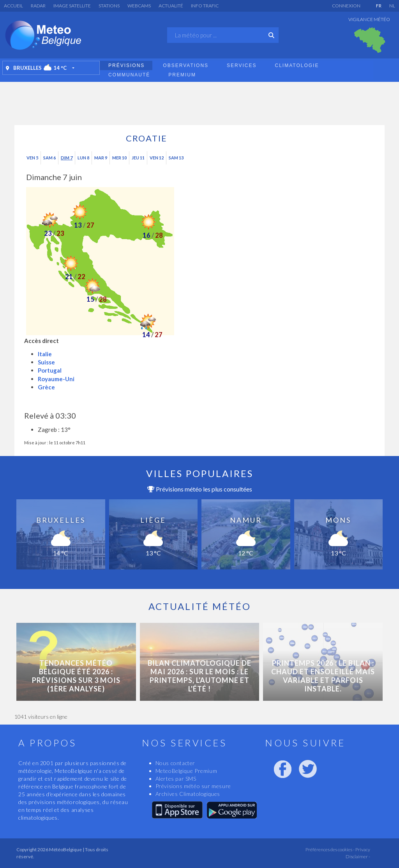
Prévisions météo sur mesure (193, 786)
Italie (45, 354)
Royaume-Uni (56, 379)
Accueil (13, 6)
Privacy (362, 849)
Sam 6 (49, 158)
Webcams (139, 6)
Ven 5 (32, 158)
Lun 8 (83, 158)
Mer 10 (119, 158)
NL (392, 6)
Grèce (46, 387)
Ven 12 (157, 158)
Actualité (171, 6)
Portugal (50, 370)
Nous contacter (175, 763)
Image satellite (72, 6)
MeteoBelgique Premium (186, 771)
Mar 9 (101, 158)
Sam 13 (176, 158)
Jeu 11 (138, 158)
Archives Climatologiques (188, 794)
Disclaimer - (358, 857)
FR (379, 6)
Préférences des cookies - (330, 849)
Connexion (346, 6)
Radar (38, 6)
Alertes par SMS (176, 779)
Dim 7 (67, 158)
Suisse (46, 362)
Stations (109, 6)
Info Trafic (205, 6)
